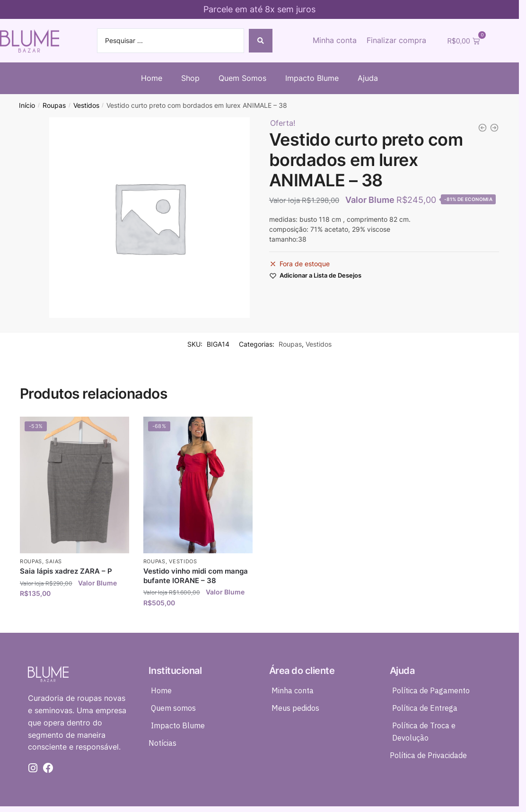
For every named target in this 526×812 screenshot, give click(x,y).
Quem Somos (242, 78)
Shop (190, 78)
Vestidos (86, 105)
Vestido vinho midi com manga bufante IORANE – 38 (196, 576)
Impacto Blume (312, 78)
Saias (54, 561)
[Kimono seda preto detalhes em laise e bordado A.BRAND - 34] (482, 128)
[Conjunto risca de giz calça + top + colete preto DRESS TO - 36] (494, 128)
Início (27, 105)
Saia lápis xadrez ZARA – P (66, 571)
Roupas (54, 105)
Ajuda (368, 78)
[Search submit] (261, 41)
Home (152, 78)
